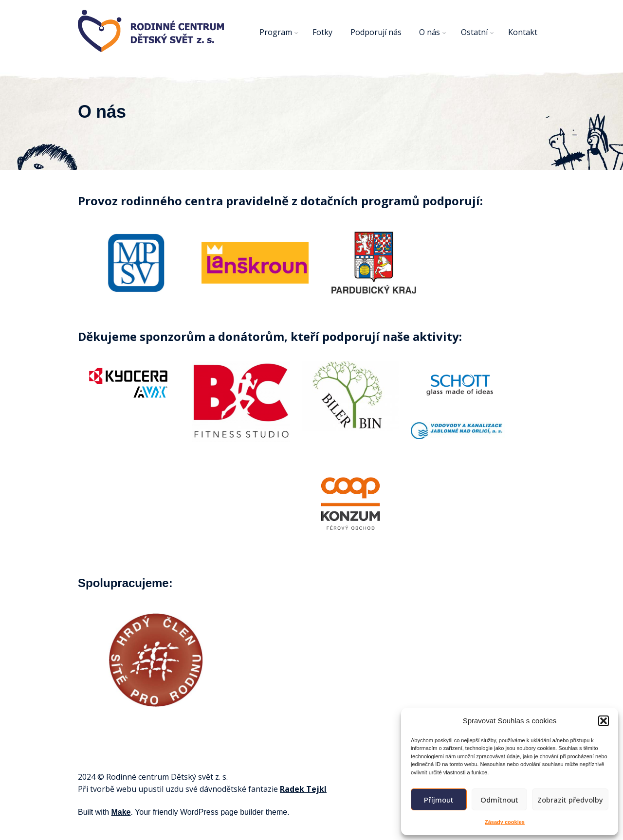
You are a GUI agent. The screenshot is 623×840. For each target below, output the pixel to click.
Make (121, 812)
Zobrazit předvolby (570, 800)
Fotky (322, 32)
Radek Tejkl (303, 789)
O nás (430, 32)
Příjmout (439, 800)
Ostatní (474, 32)
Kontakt (523, 32)
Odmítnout (499, 800)
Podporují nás (376, 32)
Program (276, 32)
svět (206, 777)
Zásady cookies (505, 822)
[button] (604, 721)
